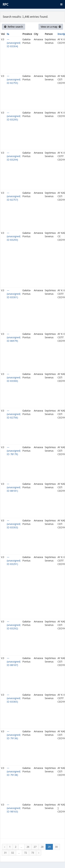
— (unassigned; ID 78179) (14, 451)
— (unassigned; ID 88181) (14, 487)
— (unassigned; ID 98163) (14, 808)
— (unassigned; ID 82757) (14, 196)
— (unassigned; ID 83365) (14, 698)
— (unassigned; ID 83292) (14, 625)
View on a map (51, 27)
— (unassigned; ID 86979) (14, 337)
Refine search (14, 27)
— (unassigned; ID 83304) (14, 43)
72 (25, 853)
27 (35, 847)
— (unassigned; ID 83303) (14, 524)
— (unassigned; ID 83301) (14, 294)
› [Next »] (39, 853)
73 (33, 853)
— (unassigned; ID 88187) (14, 662)
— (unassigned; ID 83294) (14, 156)
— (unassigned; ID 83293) (14, 236)
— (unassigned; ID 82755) (14, 79)
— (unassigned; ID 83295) (14, 116)
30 (56, 847)
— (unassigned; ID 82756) (14, 414)
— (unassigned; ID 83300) (14, 377)
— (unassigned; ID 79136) (14, 735)
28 (42, 847)
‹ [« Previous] (5, 847)
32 (12, 853)
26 (28, 847)
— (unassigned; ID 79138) (14, 771)
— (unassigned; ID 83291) (14, 561)
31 (5, 853)
